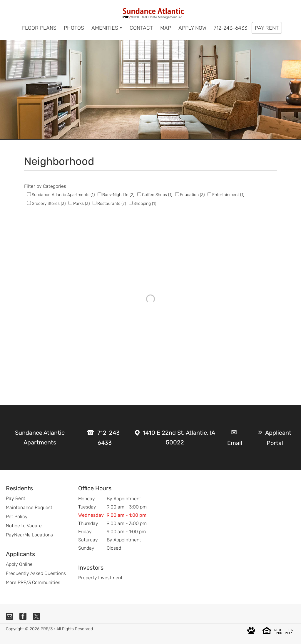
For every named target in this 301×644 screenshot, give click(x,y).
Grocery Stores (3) (49, 204)
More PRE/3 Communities (33, 582)
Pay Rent (16, 498)
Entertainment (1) (228, 195)
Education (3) (192, 195)
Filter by (33, 186)
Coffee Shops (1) (157, 195)
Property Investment (100, 578)
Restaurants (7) (112, 204)
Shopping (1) (145, 204)
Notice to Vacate (24, 526)
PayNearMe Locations (29, 535)
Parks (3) (81, 204)
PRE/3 (47, 629)
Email (235, 443)
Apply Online (19, 564)
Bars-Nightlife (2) (118, 195)
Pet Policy (17, 517)
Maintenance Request (29, 507)
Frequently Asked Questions (36, 573)
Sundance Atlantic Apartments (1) (63, 195)
